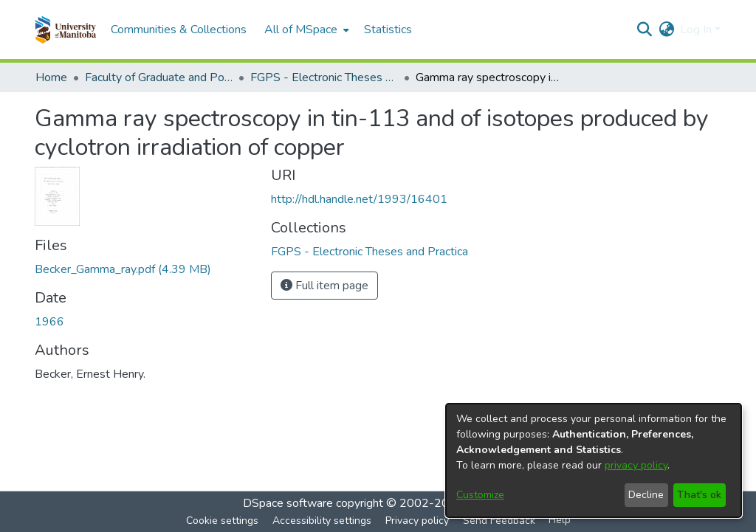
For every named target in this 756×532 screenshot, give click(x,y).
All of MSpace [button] (301, 30)
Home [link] (51, 77)
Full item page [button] (324, 286)
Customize (480, 495)
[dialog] (594, 460)
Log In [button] (697, 30)
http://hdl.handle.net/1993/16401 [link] (359, 199)
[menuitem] (305, 30)
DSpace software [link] (288, 503)
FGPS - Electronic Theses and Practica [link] (324, 77)
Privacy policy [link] (417, 521)
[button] (65, 30)
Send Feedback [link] (499, 521)
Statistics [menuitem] (388, 30)
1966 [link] (49, 322)
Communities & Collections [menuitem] (179, 30)
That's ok (699, 495)
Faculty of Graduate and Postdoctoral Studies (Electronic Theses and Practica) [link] (159, 77)
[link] (123, 269)
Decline (646, 495)
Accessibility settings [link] (322, 521)
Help (560, 520)
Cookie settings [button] (222, 521)
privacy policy (636, 465)
